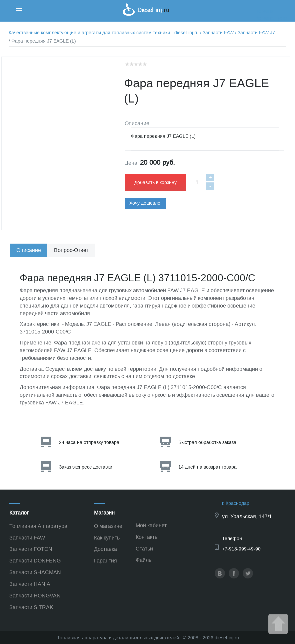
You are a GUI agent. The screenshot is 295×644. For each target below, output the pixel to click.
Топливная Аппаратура (38, 526)
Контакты (147, 537)
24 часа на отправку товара (89, 442)
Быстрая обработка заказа (207, 442)
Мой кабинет (151, 525)
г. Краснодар (236, 503)
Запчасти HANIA (30, 584)
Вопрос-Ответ (71, 250)
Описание (29, 250)
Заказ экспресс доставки (86, 467)
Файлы (144, 560)
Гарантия (105, 561)
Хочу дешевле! (145, 203)
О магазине (108, 526)
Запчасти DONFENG (35, 561)
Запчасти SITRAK (31, 607)
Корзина (265, 11)
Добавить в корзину (155, 183)
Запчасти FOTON (31, 549)
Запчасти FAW (27, 538)
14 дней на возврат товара (207, 467)
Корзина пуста (271, 18)
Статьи (144, 549)
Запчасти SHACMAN (35, 572)
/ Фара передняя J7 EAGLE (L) (42, 41)
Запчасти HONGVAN (35, 596)
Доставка (105, 549)
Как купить (107, 538)
